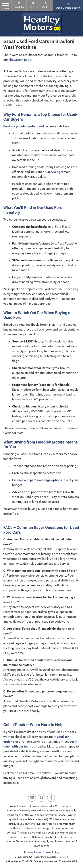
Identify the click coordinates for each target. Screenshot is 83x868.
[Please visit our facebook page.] (51, 798)
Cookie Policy (51, 853)
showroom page (20, 60)
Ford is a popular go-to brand (24, 126)
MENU (6, 6)
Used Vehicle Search (68, 6)
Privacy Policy (33, 853)
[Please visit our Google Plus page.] (41, 798)
